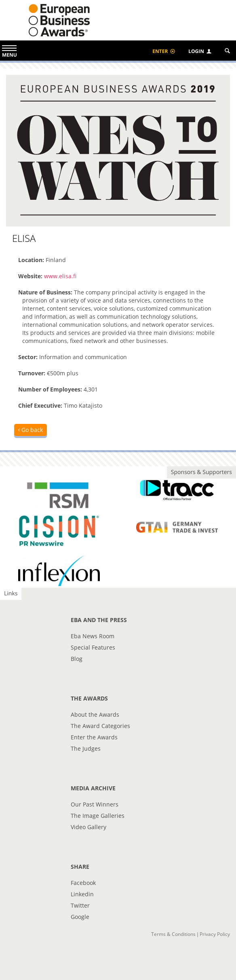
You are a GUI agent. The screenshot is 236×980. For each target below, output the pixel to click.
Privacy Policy (215, 934)
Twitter (80, 905)
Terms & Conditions (173, 934)
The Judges (86, 748)
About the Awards (95, 714)
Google (80, 917)
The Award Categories (100, 726)
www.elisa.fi (60, 276)
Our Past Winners (95, 804)
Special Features (93, 647)
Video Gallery (88, 827)
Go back (31, 430)
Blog (77, 659)
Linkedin (82, 894)
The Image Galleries (98, 816)
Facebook (83, 883)
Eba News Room (93, 636)
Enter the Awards (94, 737)
